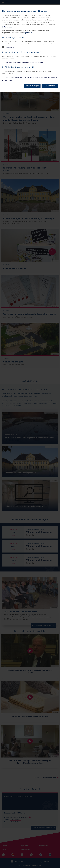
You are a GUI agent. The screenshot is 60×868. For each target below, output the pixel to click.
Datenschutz (7, 27)
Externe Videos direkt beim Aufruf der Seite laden (24, 62)
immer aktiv (9, 47)
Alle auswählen (50, 86)
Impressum (28, 33)
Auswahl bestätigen (32, 86)
